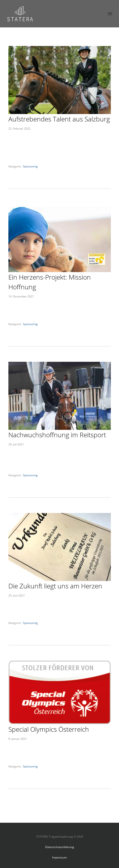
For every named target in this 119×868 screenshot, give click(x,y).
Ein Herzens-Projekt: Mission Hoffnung (50, 282)
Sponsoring (30, 166)
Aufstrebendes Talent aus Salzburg (59, 119)
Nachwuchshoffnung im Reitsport (57, 435)
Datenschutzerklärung (60, 847)
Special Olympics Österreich (49, 729)
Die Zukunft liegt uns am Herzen (55, 586)
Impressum (59, 857)
